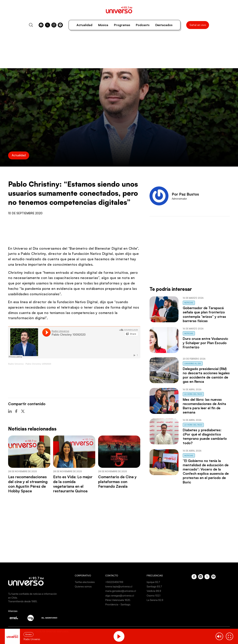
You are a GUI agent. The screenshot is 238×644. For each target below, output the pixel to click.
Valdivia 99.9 (154, 591)
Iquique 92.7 (153, 582)
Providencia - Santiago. (118, 604)
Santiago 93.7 (154, 586)
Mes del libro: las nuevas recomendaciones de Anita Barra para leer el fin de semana (204, 406)
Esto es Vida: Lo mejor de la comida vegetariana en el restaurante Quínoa (73, 484)
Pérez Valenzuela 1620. (118, 600)
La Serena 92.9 (155, 600)
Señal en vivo (198, 25)
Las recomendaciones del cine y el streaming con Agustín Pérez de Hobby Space (28, 484)
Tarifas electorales (85, 582)
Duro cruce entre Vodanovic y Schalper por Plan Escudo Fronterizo (205, 343)
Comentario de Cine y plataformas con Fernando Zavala (117, 482)
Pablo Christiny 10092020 (38, 364)
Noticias (189, 303)
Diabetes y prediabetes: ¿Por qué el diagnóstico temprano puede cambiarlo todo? (205, 436)
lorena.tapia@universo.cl (119, 586)
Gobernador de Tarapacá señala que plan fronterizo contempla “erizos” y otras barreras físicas (204, 314)
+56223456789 (114, 582)
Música (103, 25)
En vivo (28, 634)
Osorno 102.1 (153, 596)
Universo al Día (193, 363)
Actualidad (84, 25)
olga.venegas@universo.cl (120, 596)
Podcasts (143, 25)
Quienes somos (83, 586)
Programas (122, 25)
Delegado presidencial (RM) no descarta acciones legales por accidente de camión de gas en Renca (206, 375)
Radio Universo (16, 364)
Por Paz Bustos (185, 194)
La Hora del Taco (193, 394)
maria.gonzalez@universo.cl (121, 591)
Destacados (164, 25)
